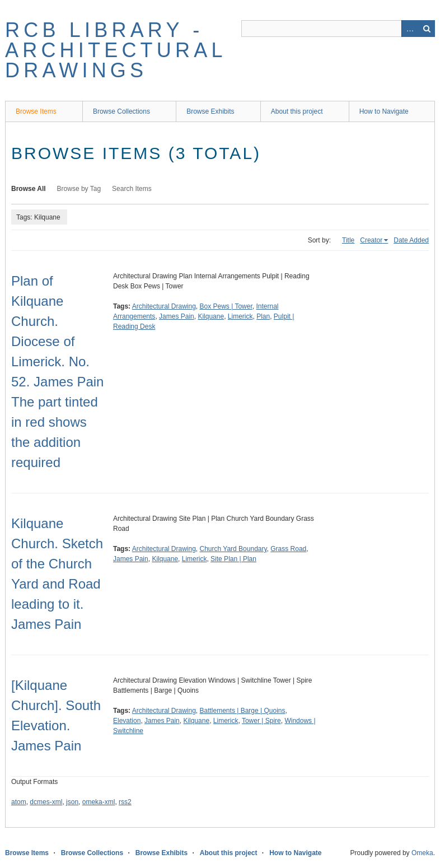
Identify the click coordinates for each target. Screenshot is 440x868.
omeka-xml (99, 802)
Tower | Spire (261, 721)
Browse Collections (121, 111)
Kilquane (211, 316)
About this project (297, 111)
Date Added (411, 240)
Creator (371, 240)
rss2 (125, 802)
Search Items (132, 189)
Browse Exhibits (210, 111)
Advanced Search (410, 29)
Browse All (29, 189)
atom (19, 802)
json (72, 802)
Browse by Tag (79, 189)
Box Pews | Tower (226, 306)
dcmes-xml (46, 802)
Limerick (240, 316)
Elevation (127, 721)
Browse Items (36, 111)
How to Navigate (384, 111)
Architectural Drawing (164, 306)
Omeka (422, 853)
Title (348, 240)
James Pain (177, 316)
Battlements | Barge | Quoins (243, 711)
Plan (263, 316)
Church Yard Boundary (233, 549)
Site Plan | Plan (233, 559)
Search (427, 29)
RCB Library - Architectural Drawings (115, 50)
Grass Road (288, 549)
